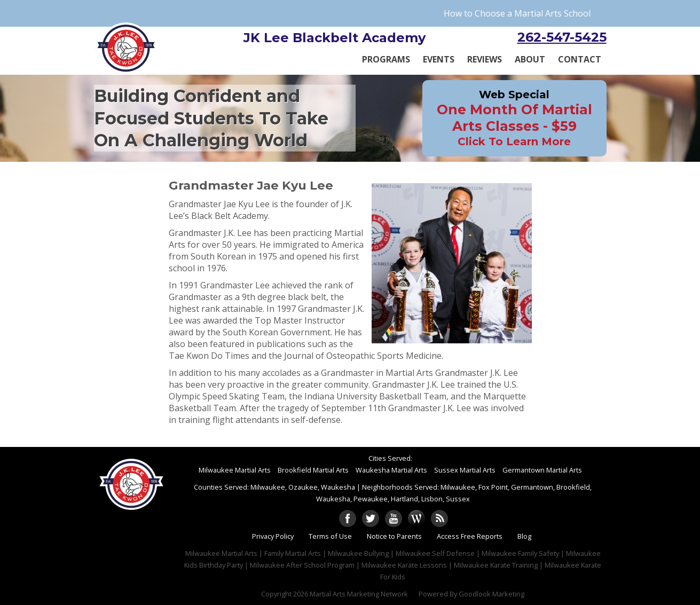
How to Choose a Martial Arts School (517, 13)
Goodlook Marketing (491, 594)
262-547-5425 (562, 37)
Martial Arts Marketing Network (359, 594)
